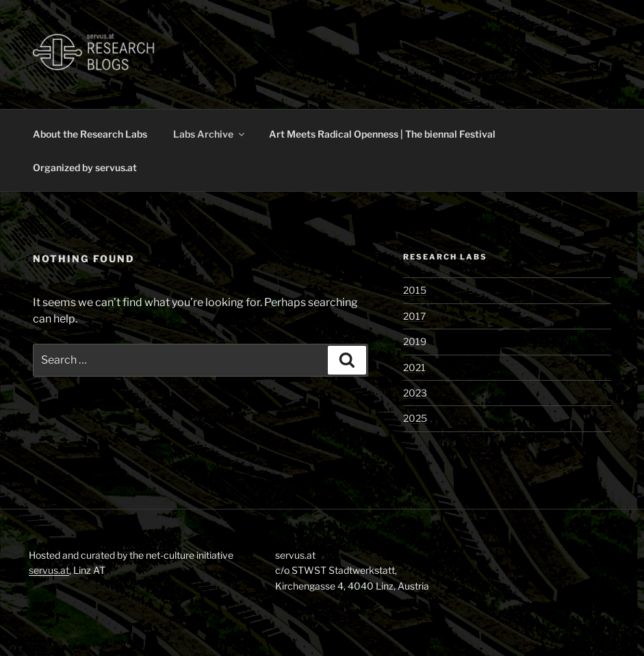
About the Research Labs (90, 134)
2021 (414, 367)
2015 (415, 290)
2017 (414, 316)
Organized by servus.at (85, 167)
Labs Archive (210, 134)
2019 (415, 341)
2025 (415, 418)
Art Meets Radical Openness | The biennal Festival (382, 134)
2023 (415, 393)
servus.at (49, 570)
